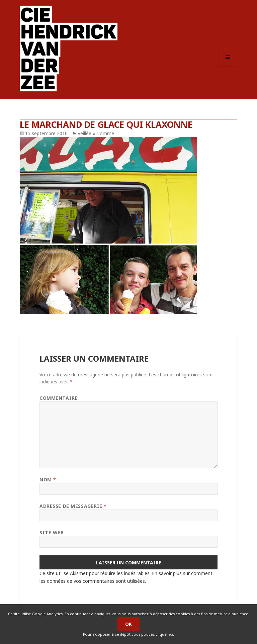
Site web (52, 532)
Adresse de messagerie (73, 506)
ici (171, 634)
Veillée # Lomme (96, 133)
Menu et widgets (228, 66)
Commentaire (59, 398)
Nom (48, 480)
